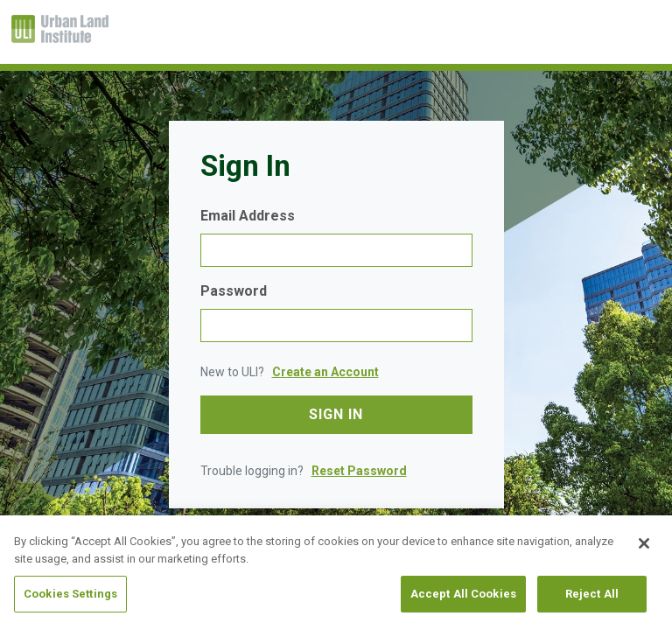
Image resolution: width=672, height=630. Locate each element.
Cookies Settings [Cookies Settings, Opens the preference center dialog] (70, 594)
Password (234, 291)
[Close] (644, 543)
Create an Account (325, 372)
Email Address (248, 216)
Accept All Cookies (463, 594)
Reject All (592, 594)
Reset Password (359, 471)
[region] (336, 573)
